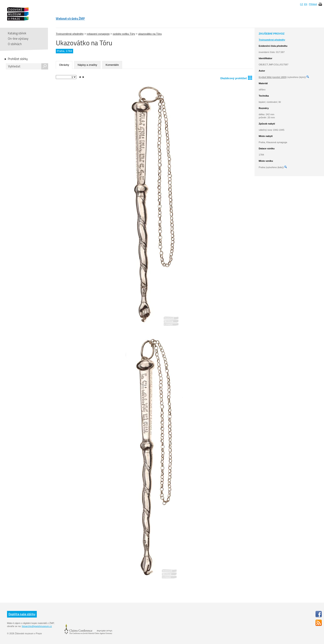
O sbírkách (15, 44)
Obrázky (64, 65)
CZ (302, 4)
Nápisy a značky (87, 65)
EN (306, 4)
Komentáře (112, 65)
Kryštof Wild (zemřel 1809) (273, 77)
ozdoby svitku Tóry (124, 34)
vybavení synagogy (98, 34)
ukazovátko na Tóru (150, 34)
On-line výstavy (18, 39)
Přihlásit (313, 4)
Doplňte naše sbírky (22, 614)
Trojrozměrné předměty (70, 34)
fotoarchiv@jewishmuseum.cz (37, 626)
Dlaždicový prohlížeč (236, 78)
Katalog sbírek (17, 33)
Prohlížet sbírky (18, 59)
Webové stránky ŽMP (70, 19)
